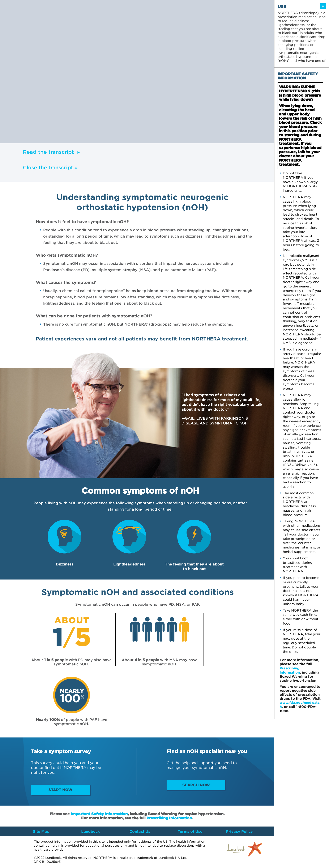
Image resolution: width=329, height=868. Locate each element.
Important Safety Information (99, 814)
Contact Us (140, 831)
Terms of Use (190, 831)
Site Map (41, 831)
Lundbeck (91, 831)
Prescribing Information (169, 818)
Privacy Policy (239, 831)
